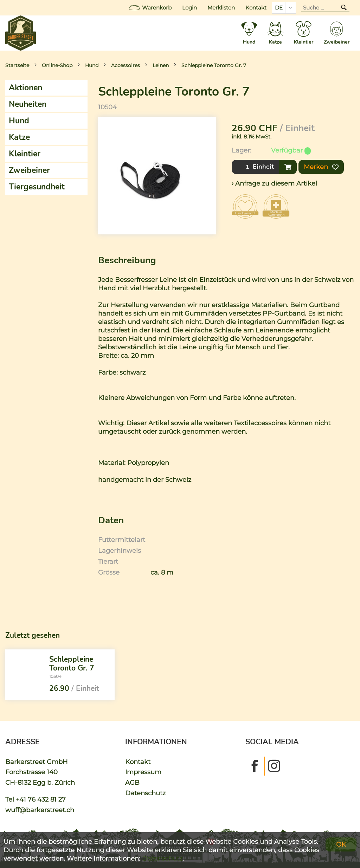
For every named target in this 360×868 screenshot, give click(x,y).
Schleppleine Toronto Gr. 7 (214, 65)
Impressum (143, 772)
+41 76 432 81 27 (41, 799)
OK (341, 844)
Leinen (161, 65)
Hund (92, 65)
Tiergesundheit (37, 187)
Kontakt (256, 8)
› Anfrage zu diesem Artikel (274, 183)
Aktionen (25, 88)
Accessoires (126, 65)
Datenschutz (145, 793)
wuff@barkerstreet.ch (40, 810)
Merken (321, 167)
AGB (132, 782)
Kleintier (25, 154)
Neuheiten (28, 104)
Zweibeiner (29, 170)
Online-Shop (57, 65)
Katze (19, 137)
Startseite (17, 65)
